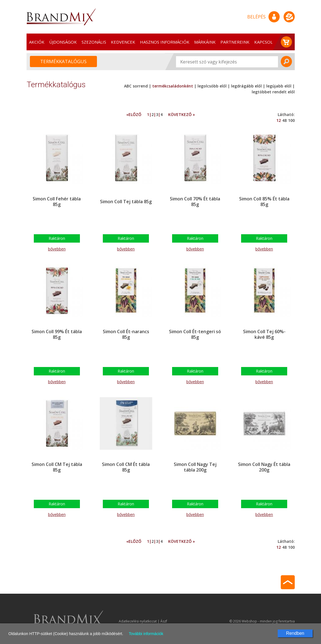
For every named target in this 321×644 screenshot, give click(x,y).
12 (279, 120)
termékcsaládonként (173, 86)
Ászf (164, 621)
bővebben (57, 249)
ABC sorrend (136, 86)
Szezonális (94, 42)
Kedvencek (123, 42)
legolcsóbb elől (212, 86)
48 (284, 120)
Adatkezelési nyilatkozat (138, 621)
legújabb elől (279, 86)
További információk (146, 634)
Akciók (37, 42)
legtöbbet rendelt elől (273, 92)
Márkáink (205, 42)
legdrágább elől (246, 86)
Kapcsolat (266, 42)
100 (291, 120)
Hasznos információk (165, 42)
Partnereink (235, 42)
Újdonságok (63, 42)
